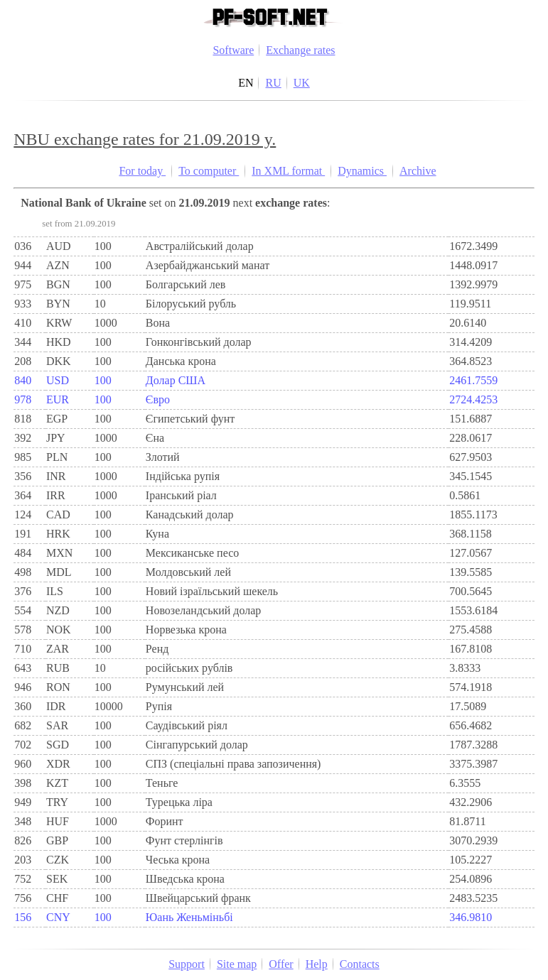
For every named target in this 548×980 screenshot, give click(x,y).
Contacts (360, 964)
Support (187, 964)
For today (142, 171)
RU (273, 83)
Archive (418, 171)
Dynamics (362, 171)
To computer (209, 171)
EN (246, 83)
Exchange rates (300, 50)
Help (317, 964)
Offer (281, 964)
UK (302, 83)
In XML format (288, 171)
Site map (237, 964)
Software (233, 50)
